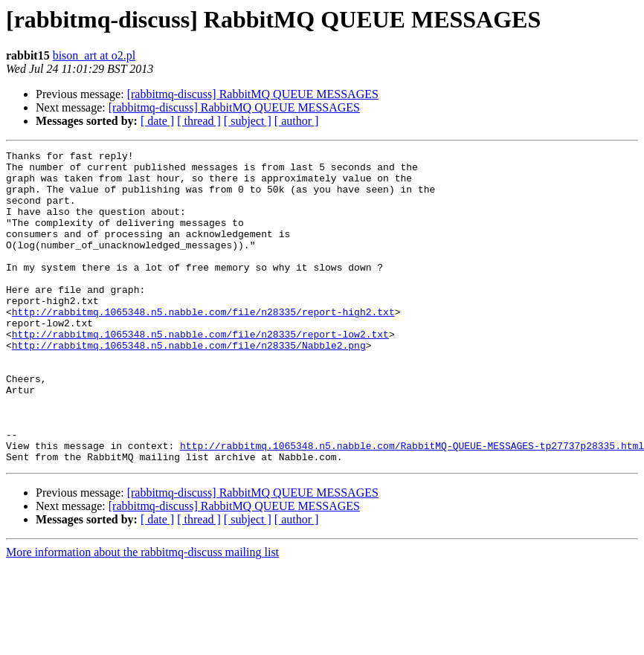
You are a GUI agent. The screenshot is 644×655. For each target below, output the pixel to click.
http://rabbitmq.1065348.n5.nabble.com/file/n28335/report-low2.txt (200, 372)
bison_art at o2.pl (94, 55)
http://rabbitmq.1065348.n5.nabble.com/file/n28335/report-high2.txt (203, 345)
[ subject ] (248, 121)
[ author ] (297, 121)
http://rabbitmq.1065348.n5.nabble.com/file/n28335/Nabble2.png (189, 385)
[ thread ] (199, 121)
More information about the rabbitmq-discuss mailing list (142, 614)
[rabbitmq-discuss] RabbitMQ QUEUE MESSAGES (253, 94)
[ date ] (157, 121)
